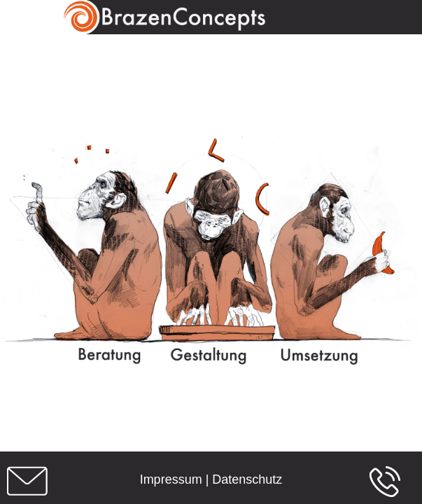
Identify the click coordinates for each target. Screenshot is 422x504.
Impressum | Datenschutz (211, 479)
